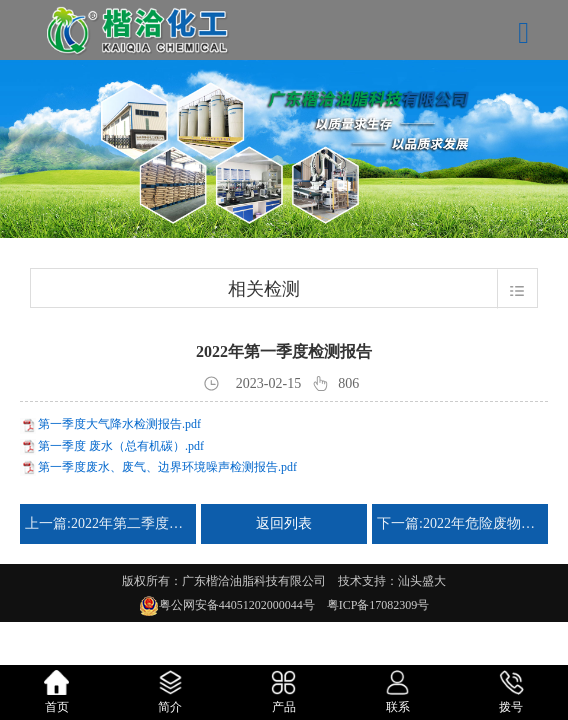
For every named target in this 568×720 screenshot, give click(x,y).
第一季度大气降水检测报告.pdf (119, 424)
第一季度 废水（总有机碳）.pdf (121, 446)
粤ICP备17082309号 (378, 605)
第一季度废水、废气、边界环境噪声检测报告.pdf (167, 467)
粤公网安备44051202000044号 (243, 605)
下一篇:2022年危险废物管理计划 (460, 523)
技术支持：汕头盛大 (392, 581)
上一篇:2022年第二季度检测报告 (108, 523)
